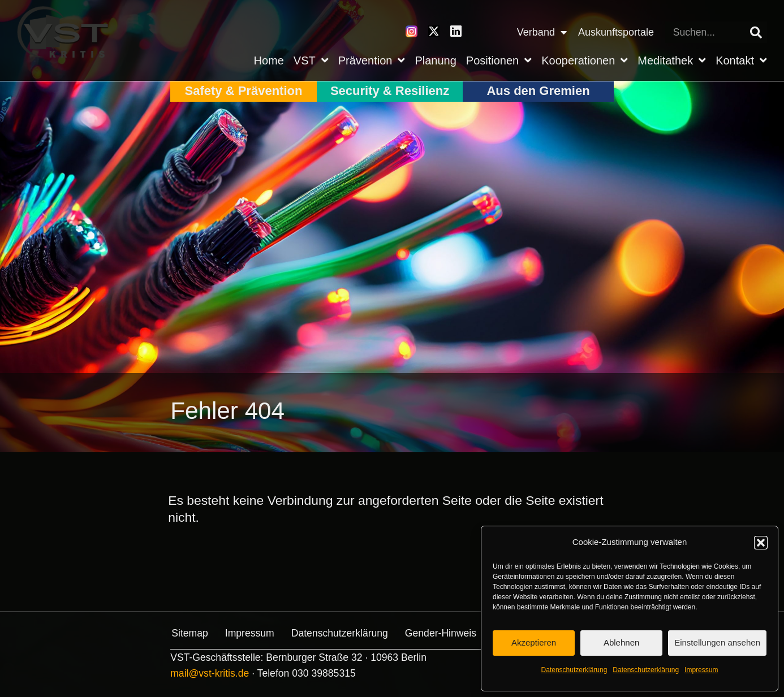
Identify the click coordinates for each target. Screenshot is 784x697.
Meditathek (672, 60)
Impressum (701, 670)
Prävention (372, 60)
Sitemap (189, 633)
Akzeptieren (534, 642)
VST (311, 60)
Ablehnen (621, 642)
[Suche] (756, 32)
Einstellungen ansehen (717, 642)
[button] (761, 543)
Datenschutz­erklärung (574, 670)
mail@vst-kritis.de (210, 672)
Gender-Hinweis (440, 633)
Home (269, 60)
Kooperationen (585, 60)
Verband (542, 32)
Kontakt (741, 60)
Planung (435, 60)
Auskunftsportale (616, 32)
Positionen (499, 60)
